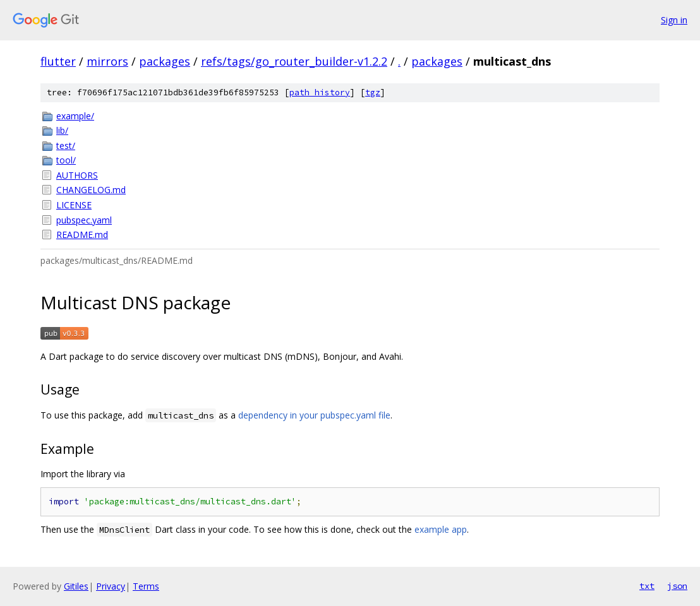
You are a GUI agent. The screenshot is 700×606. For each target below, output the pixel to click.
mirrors (107, 61)
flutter (58, 61)
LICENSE (74, 205)
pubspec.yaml (84, 220)
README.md (82, 235)
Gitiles (76, 586)
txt (647, 586)
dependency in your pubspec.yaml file (314, 415)
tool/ (66, 160)
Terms (146, 586)
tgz (373, 92)
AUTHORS (77, 175)
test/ (66, 146)
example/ (75, 116)
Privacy (111, 586)
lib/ (62, 130)
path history (320, 92)
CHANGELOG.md (91, 190)
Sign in (674, 20)
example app (441, 529)
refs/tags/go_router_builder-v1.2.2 (294, 61)
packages (165, 61)
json (677, 586)
